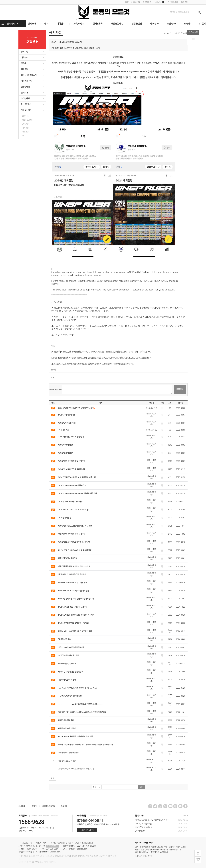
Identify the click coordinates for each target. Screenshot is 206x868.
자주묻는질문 (26, 110)
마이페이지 (147, 2)
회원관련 (25, 132)
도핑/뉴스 (171, 24)
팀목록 (24, 63)
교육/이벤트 (79, 24)
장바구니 (159, 2)
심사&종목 (98, 24)
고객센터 (184, 2)
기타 (24, 136)
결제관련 (25, 124)
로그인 (127, 2)
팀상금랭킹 (137, 24)
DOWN (198, 859)
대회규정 (25, 128)
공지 (46, 24)
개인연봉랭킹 (117, 24)
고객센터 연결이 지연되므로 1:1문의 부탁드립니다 (77, 769)
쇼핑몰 (187, 24)
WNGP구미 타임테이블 (143, 827)
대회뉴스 (24, 58)
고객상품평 (25, 98)
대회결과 (154, 24)
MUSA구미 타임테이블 (143, 824)
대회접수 (61, 24)
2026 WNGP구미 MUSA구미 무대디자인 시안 (152, 820)
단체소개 (32, 24)
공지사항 (24, 52)
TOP (198, 854)
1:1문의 (202, 24)
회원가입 (136, 2)
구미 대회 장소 (140, 831)
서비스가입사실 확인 (144, 856)
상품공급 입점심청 (87, 830)
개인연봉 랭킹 (26, 81)
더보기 (185, 816)
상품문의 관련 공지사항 (67, 761)
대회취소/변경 (27, 120)
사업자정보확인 (52, 846)
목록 (52, 378)
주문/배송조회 (172, 2)
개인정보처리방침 (49, 806)
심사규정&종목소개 (29, 75)
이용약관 (34, 806)
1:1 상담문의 (26, 104)
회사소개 (22, 806)
